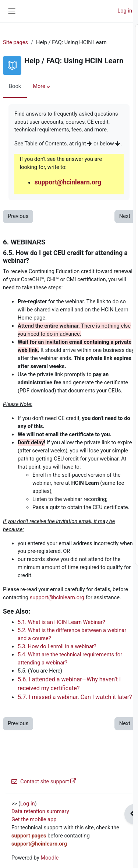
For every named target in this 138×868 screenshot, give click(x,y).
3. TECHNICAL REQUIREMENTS (68, 81)
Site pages (15, 42)
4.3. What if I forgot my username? (86, 161)
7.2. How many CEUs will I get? (82, 493)
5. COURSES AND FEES (58, 186)
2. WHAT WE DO (50, 56)
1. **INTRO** (46, 48)
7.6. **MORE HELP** (70, 549)
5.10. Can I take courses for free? (85, 315)
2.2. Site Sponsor (66, 73)
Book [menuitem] (15, 86)
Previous (18, 216)
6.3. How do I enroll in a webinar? (85, 380)
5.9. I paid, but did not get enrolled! (86, 307)
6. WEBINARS (47, 339)
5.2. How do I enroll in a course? (83, 210)
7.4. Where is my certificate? (79, 517)
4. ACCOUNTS (47, 121)
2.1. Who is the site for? (73, 64)
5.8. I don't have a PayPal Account (85, 299)
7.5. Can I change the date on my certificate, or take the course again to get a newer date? (87, 533)
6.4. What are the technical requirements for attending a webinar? (79, 396)
